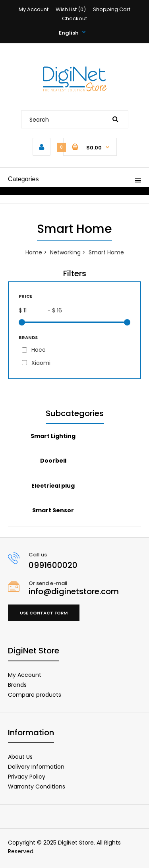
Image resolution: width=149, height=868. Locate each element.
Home (34, 252)
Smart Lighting (53, 436)
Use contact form (44, 613)
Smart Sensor (53, 510)
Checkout (74, 18)
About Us (20, 757)
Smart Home (106, 252)
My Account (34, 9)
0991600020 (53, 565)
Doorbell (53, 461)
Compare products (35, 695)
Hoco (39, 350)
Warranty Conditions (37, 787)
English (69, 33)
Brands (17, 685)
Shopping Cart (112, 9)
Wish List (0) (71, 9)
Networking (65, 252)
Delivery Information (36, 767)
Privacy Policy (27, 777)
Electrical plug (53, 486)
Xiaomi (41, 363)
